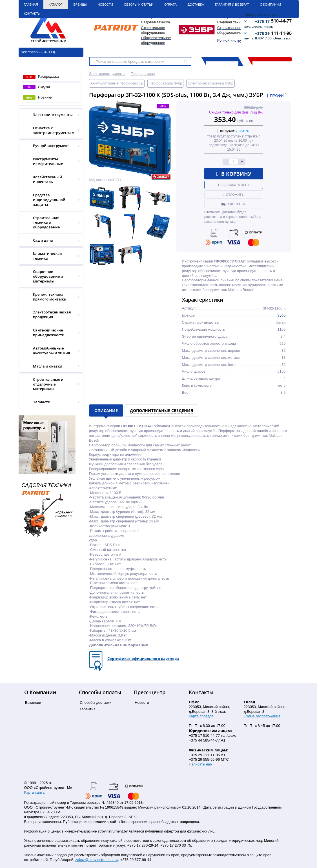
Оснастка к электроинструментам (49, 130)
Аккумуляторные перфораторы (117, 83)
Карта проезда (201, 716)
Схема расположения (262, 716)
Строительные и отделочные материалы (49, 384)
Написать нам (201, 764)
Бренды (80, 5)
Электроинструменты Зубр (210, 83)
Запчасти (49, 402)
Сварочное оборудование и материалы (49, 276)
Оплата (170, 5)
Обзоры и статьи (139, 5)
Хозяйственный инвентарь (49, 179)
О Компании (270, 5)
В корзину (234, 174)
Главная (31, 5)
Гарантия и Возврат (232, 5)
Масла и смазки (49, 366)
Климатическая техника (49, 256)
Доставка (196, 5)
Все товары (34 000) (38, 52)
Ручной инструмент (234, 40)
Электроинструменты (49, 115)
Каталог (56, 5)
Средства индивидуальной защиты (49, 200)
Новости (105, 5)
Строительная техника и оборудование (49, 223)
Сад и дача (49, 240)
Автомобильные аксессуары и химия (49, 351)
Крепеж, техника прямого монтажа (49, 297)
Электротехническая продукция (49, 315)
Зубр (281, 315)
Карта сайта (34, 792)
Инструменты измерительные (49, 161)
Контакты (32, 14)
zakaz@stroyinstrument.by (97, 860)
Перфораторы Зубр (165, 83)
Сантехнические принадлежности (49, 333)
